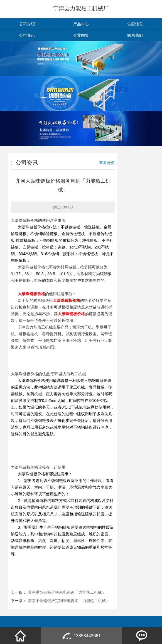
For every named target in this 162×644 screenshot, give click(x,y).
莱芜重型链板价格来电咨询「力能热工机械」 (67, 592)
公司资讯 (27, 35)
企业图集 (81, 35)
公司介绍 (27, 24)
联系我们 (135, 35)
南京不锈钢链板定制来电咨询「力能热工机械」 (69, 601)
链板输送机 (28, 334)
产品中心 (81, 24)
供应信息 (135, 24)
